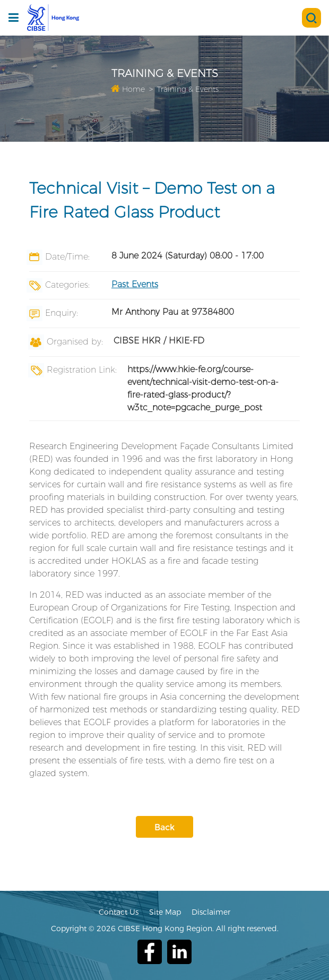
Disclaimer (211, 912)
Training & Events (188, 89)
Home (128, 89)
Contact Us (119, 912)
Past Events (135, 284)
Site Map (165, 912)
